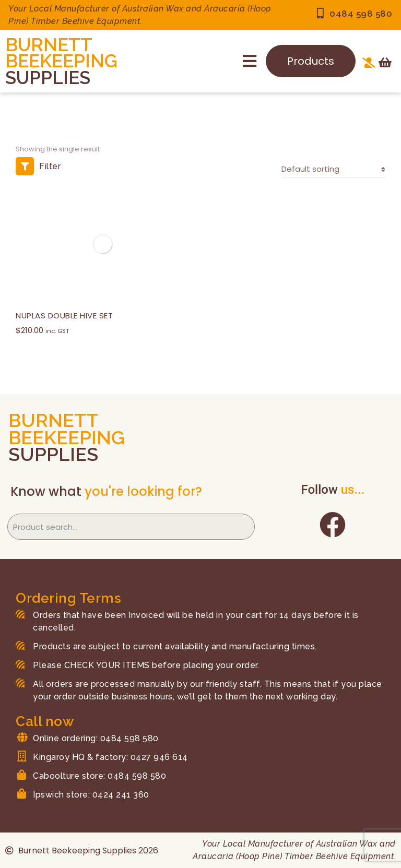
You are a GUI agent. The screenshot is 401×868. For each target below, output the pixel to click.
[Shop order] (333, 169)
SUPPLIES (48, 78)
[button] (250, 61)
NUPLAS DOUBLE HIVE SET (64, 316)
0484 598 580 (361, 14)
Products (311, 61)
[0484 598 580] (320, 14)
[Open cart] (385, 63)
